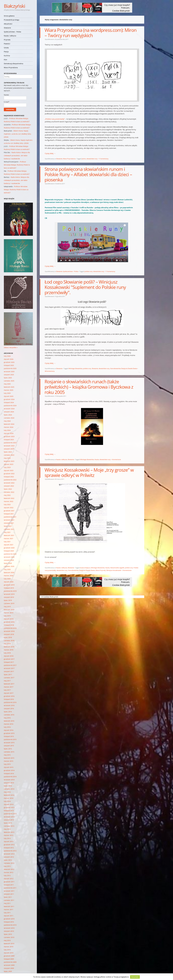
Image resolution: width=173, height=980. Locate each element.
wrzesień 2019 (9, 594)
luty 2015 (7, 764)
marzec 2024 (9, 427)
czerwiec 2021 (9, 529)
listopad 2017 (9, 662)
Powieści (7, 44)
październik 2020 (10, 554)
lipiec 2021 (8, 526)
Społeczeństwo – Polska (12, 32)
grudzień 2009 (9, 956)
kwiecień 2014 (9, 795)
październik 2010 (10, 925)
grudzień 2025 (9, 362)
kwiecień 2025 (9, 387)
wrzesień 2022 (9, 483)
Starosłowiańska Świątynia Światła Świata (124, 368)
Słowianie (7, 28)
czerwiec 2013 (9, 826)
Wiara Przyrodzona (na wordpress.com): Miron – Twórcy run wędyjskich (91, 33)
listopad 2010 (9, 922)
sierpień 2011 (9, 894)
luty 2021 (7, 542)
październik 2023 (10, 443)
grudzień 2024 (9, 399)
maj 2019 (7, 606)
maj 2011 (7, 903)
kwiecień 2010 (9, 944)
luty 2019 (7, 616)
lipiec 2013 (8, 823)
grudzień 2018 (9, 622)
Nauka (97, 459)
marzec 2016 (9, 724)
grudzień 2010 (9, 919)
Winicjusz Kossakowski (114, 570)
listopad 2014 (9, 773)
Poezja (6, 52)
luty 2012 (7, 875)
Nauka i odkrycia (10, 36)
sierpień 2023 (9, 449)
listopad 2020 (9, 551)
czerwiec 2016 (9, 715)
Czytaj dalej (50, 153)
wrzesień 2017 (9, 668)
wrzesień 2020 (9, 557)
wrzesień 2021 (9, 520)
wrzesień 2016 (9, 705)
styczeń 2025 (9, 396)
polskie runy (89, 271)
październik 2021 (10, 517)
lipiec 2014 (8, 786)
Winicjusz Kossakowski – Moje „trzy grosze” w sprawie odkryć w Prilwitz (89, 472)
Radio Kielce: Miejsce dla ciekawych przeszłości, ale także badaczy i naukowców (17, 156)
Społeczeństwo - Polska (71, 271)
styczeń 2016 (9, 730)
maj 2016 (7, 718)
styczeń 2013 (9, 841)
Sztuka (6, 48)
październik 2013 (10, 814)
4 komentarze (116, 459)
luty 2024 (7, 430)
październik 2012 (10, 851)
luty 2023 (7, 467)
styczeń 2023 (9, 470)
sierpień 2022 (9, 486)
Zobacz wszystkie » (11, 347)
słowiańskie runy (92, 159)
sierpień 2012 (9, 857)
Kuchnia (7, 56)
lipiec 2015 (8, 749)
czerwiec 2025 (9, 381)
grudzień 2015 (9, 733)
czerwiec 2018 (9, 641)
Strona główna (9, 16)
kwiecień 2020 (9, 572)
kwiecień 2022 (9, 498)
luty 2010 (7, 950)
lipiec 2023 (8, 452)
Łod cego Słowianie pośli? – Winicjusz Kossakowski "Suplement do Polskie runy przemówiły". (85, 287)
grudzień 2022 (9, 474)
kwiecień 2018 (9, 647)
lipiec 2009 (8, 971)
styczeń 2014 (9, 804)
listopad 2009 (9, 959)
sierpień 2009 (9, 968)
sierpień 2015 (9, 746)
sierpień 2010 (9, 931)
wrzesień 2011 (9, 891)
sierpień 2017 (9, 671)
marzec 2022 (9, 501)
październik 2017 (10, 665)
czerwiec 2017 (9, 678)
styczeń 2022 (9, 508)
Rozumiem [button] (135, 977)
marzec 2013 (9, 835)
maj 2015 (7, 755)
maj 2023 (7, 458)
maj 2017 (7, 681)
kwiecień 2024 (9, 424)
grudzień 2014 (9, 770)
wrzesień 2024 (9, 409)
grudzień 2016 (9, 696)
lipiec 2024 (8, 415)
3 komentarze (127, 570)
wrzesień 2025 (9, 372)
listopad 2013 (9, 811)
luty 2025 (7, 393)
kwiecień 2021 (9, 535)
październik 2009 (10, 962)
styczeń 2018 (9, 656)
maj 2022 (7, 495)
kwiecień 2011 (9, 906)
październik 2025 (10, 368)
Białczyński (14, 6)
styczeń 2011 (9, 916)
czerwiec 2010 (9, 937)
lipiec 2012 (8, 860)
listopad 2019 (9, 588)
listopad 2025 (9, 365)
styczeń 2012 (9, 879)
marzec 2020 (9, 576)
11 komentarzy (104, 159)
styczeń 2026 (9, 359)
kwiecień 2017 (9, 684)
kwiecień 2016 (9, 721)
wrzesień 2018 (9, 631)
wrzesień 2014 (9, 780)
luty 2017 (7, 690)
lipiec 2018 (8, 637)
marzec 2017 (9, 687)
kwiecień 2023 (9, 461)
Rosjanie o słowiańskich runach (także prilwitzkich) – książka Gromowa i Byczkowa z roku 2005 (89, 387)
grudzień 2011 (9, 882)
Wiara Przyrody (101, 570)
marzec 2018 (9, 650)
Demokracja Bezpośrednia (14, 64)
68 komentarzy (50, 371)
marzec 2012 (9, 872)
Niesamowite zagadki (117, 568)
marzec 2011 (9, 909)
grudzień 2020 (9, 548)
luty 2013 (7, 838)
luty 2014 (7, 801)
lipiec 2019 (8, 600)
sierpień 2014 (9, 783)
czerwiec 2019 (9, 603)
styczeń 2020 (9, 582)
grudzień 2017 (9, 659)
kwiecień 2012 (9, 869)
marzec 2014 (9, 798)
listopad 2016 (9, 699)
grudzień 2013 (9, 807)
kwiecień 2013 (9, 832)
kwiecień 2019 (9, 610)
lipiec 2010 (8, 934)
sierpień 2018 (9, 634)
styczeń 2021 (9, 545)
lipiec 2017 (8, 675)
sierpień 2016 (9, 709)
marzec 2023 (9, 464)
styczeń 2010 (9, 953)
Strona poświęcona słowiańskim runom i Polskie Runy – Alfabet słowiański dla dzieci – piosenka (88, 174)
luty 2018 (7, 653)
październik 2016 (10, 702)
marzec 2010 (9, 947)
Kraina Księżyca (85, 568)
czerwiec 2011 (9, 900)
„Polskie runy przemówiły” (55, 119)
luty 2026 (7, 356)
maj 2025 (7, 384)
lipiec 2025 (8, 378)
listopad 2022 (9, 477)
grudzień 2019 (9, 585)
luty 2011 (7, 913)
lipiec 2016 (8, 712)
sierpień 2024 (9, 412)
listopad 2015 (9, 736)
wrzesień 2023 (9, 446)
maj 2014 (7, 792)
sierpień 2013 (9, 820)
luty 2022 (7, 504)
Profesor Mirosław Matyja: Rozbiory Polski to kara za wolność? (17, 165)
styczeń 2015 (9, 767)
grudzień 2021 (9, 511)
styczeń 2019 (9, 619)
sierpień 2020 (9, 560)
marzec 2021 (9, 538)
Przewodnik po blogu (12, 20)
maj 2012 (7, 866)
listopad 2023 (9, 440)
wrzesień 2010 (9, 928)
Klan (6, 60)
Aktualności (8, 24)
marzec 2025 (9, 390)
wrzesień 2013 (9, 817)
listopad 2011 (9, 885)
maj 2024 (7, 421)
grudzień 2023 (9, 436)
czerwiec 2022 (9, 492)
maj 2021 (7, 532)
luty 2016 (7, 727)
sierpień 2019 (9, 597)
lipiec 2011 (8, 897)
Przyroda (7, 40)
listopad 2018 (9, 625)
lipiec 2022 (8, 489)
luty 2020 (7, 579)
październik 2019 (10, 591)
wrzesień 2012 (9, 854)
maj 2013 (7, 829)
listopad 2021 (9, 514)
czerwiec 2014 (9, 789)
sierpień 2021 (9, 523)
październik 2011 (10, 888)
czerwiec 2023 (9, 455)
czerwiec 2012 (9, 863)
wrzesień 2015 (9, 743)
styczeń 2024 (9, 433)
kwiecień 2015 (9, 758)
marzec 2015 (9, 761)
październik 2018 (10, 628)
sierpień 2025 (9, 375)
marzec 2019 (9, 613)
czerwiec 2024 (9, 418)
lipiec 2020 (8, 563)
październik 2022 (10, 480)
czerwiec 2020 (9, 566)
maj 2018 (7, 644)
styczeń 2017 (9, 693)
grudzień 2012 (9, 845)
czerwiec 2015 (9, 752)
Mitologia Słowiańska (76, 368)
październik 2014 (10, 777)
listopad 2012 (9, 848)
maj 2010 (7, 940)
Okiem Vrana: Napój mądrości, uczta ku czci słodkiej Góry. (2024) (18, 134)
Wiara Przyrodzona (11, 68)
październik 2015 (10, 739)
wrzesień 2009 (9, 965)
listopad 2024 (9, 402)
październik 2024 (10, 406)
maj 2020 (7, 569)
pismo (84, 159)
